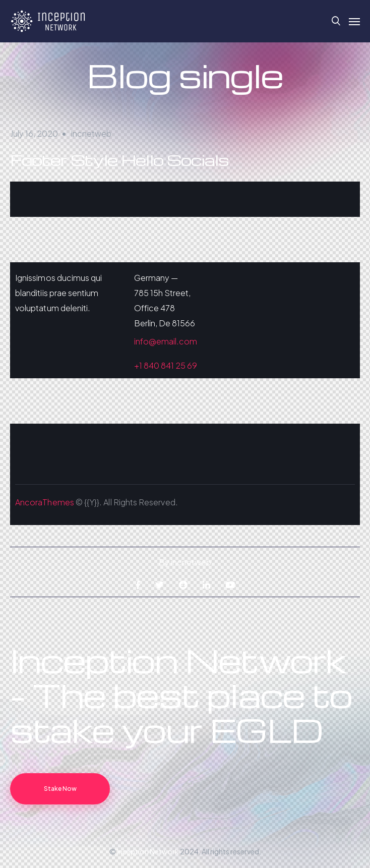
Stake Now (60, 789)
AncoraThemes (45, 502)
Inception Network (148, 851)
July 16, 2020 (34, 133)
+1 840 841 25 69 (166, 365)
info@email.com (166, 341)
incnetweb (91, 133)
